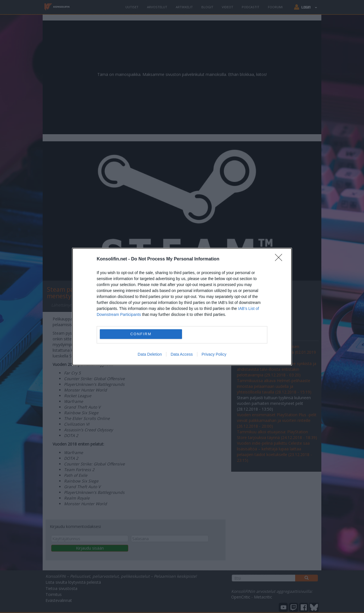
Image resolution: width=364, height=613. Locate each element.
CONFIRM (141, 334)
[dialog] (182, 307)
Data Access (182, 354)
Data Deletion (150, 354)
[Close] (280, 259)
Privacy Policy (214, 354)
